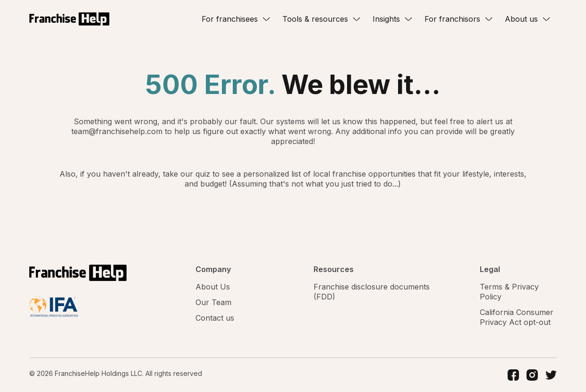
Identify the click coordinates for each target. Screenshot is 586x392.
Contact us (215, 318)
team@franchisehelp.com (118, 131)
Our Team (213, 302)
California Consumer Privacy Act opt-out (517, 317)
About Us (213, 287)
